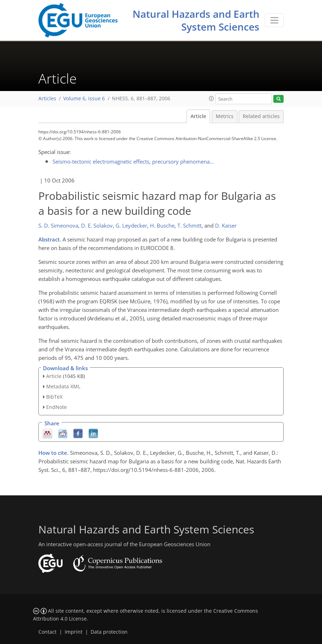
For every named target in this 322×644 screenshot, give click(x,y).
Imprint (74, 632)
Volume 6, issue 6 (84, 99)
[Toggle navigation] (274, 20)
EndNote (57, 407)
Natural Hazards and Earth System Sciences (196, 20)
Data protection (109, 632)
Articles (47, 99)
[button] (211, 99)
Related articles (261, 116)
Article (198, 116)
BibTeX (54, 397)
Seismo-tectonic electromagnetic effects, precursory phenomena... (133, 161)
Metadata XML (63, 386)
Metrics (225, 116)
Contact (47, 632)
